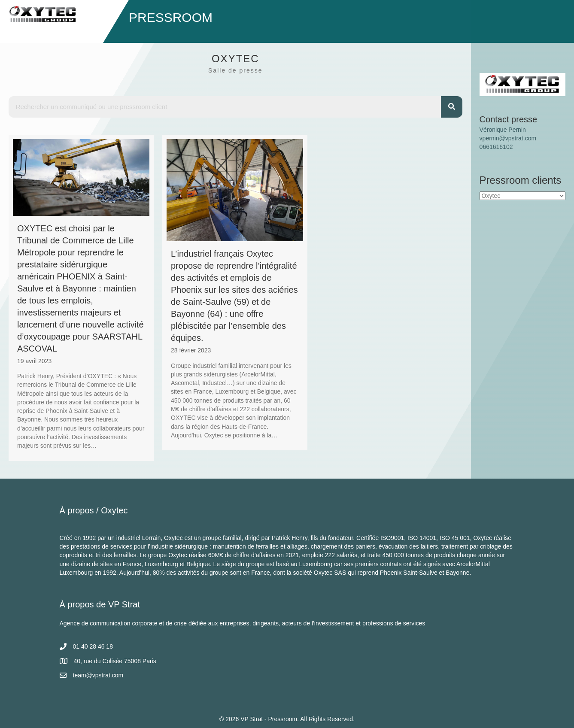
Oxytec (114, 510)
